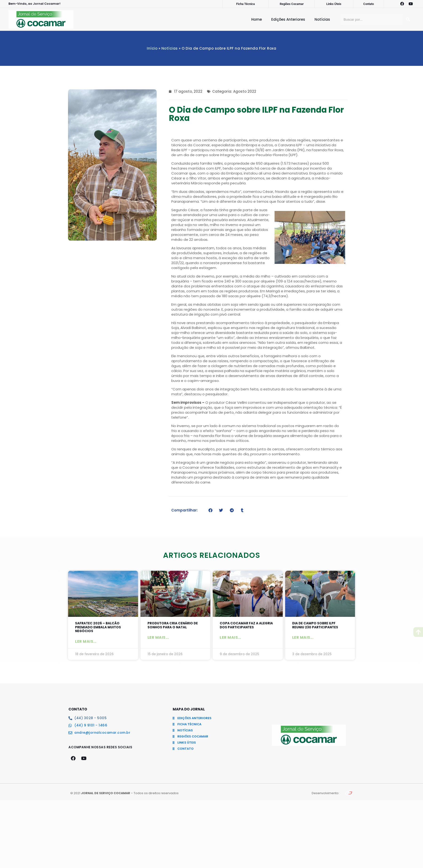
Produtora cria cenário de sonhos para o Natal (175, 626)
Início (152, 48)
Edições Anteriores (288, 19)
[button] (210, 510)
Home (257, 19)
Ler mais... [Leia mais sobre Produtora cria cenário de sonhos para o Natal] (158, 638)
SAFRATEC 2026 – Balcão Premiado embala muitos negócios (100, 628)
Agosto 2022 (245, 91)
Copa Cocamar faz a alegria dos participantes (247, 626)
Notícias (322, 19)
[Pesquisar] (408, 19)
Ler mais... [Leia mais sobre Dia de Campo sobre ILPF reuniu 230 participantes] (303, 638)
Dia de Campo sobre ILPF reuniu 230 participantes (318, 626)
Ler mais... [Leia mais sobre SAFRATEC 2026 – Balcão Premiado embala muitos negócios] (86, 643)
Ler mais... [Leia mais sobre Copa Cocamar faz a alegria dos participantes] (230, 638)
